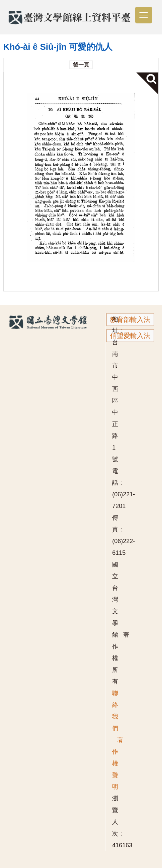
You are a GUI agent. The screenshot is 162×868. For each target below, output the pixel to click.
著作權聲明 (118, 763)
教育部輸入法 (130, 320)
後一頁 (81, 65)
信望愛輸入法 (130, 336)
